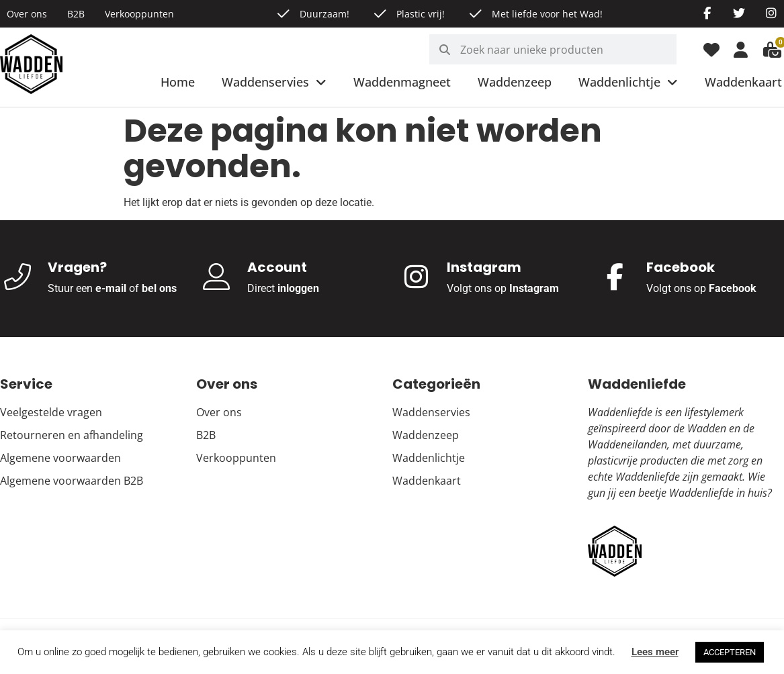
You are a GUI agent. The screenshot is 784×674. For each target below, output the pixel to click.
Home (178, 82)
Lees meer (655, 652)
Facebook (733, 288)
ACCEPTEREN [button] (730, 652)
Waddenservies (274, 83)
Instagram (534, 288)
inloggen (298, 288)
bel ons (159, 288)
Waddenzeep (515, 82)
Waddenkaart (743, 82)
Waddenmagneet (402, 82)
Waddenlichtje (628, 83)
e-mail (111, 288)
